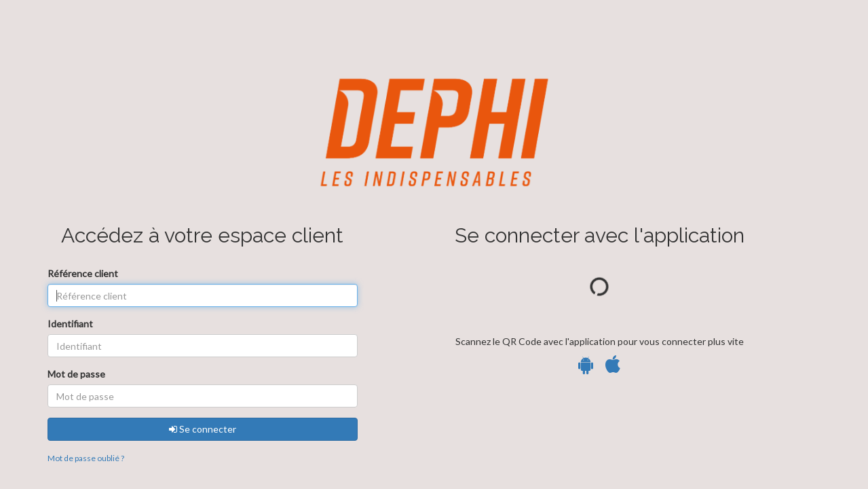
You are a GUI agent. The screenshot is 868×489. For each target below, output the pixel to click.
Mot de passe (76, 374)
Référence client (83, 273)
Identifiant (70, 324)
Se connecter (203, 429)
